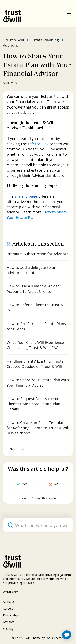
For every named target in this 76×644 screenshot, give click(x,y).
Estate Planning (45, 40)
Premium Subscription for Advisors (37, 254)
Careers (8, 608)
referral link (38, 144)
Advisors (10, 45)
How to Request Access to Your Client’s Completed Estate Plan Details (34, 404)
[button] (69, 13)
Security (8, 629)
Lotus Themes (55, 638)
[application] (67, 635)
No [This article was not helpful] (56, 484)
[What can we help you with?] (38, 525)
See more (17, 449)
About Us (9, 602)
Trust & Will (13, 40)
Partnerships (11, 615)
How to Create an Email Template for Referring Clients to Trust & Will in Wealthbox (38, 428)
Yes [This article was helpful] (25, 484)
